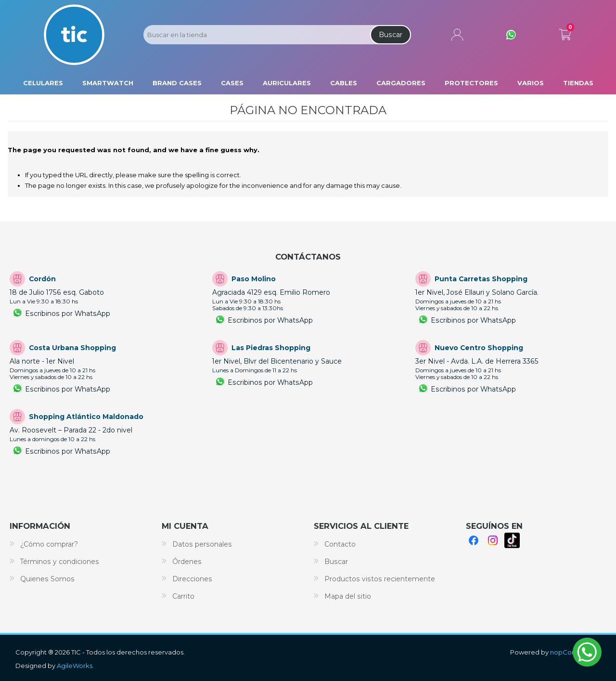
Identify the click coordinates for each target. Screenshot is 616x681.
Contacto (340, 544)
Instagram (493, 540)
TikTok (512, 540)
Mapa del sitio (348, 596)
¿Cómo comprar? (49, 544)
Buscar (391, 35)
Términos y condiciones (60, 562)
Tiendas (578, 83)
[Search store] (256, 35)
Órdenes (187, 562)
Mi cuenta (457, 35)
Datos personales (202, 544)
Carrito (565, 33)
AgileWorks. (75, 666)
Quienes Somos (47, 579)
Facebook (474, 540)
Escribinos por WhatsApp (68, 314)
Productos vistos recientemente (380, 579)
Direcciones (192, 579)
